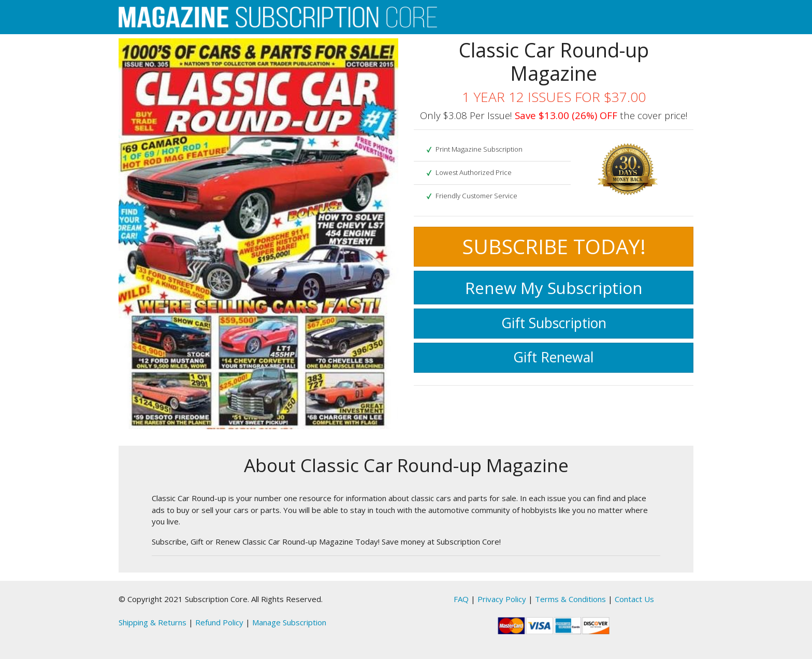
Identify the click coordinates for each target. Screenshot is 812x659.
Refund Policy (219, 622)
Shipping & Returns (153, 622)
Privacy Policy (502, 599)
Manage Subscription (289, 622)
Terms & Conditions (570, 599)
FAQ (461, 599)
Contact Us (634, 599)
